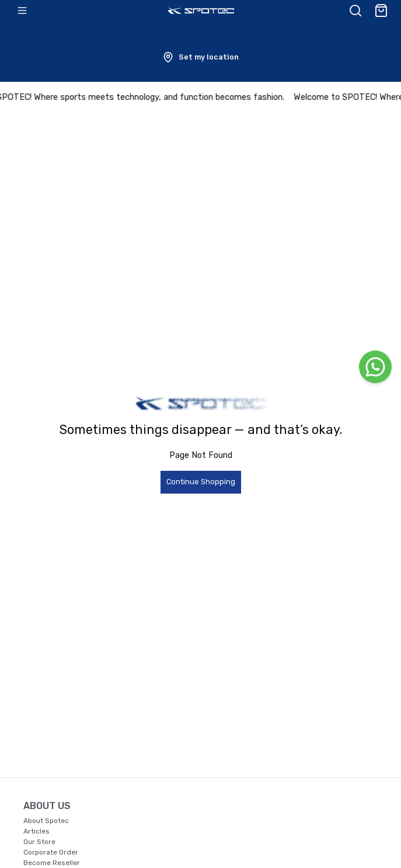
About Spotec (46, 821)
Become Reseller (52, 863)
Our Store (39, 842)
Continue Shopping (201, 482)
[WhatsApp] (375, 367)
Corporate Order (51, 852)
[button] (200, 57)
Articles (36, 831)
